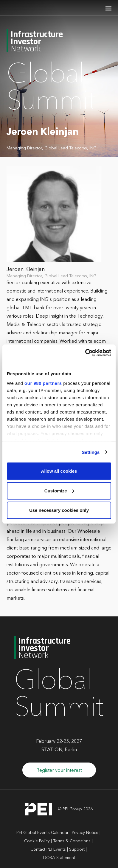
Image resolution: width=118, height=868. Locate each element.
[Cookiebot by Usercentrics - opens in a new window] (85, 353)
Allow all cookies (59, 471)
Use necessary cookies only (59, 510)
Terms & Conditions (72, 841)
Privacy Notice (85, 833)
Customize (59, 490)
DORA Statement (59, 858)
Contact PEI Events (48, 849)
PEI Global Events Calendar (42, 833)
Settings (91, 452)
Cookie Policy (37, 841)
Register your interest (59, 771)
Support (77, 849)
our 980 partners (43, 383)
